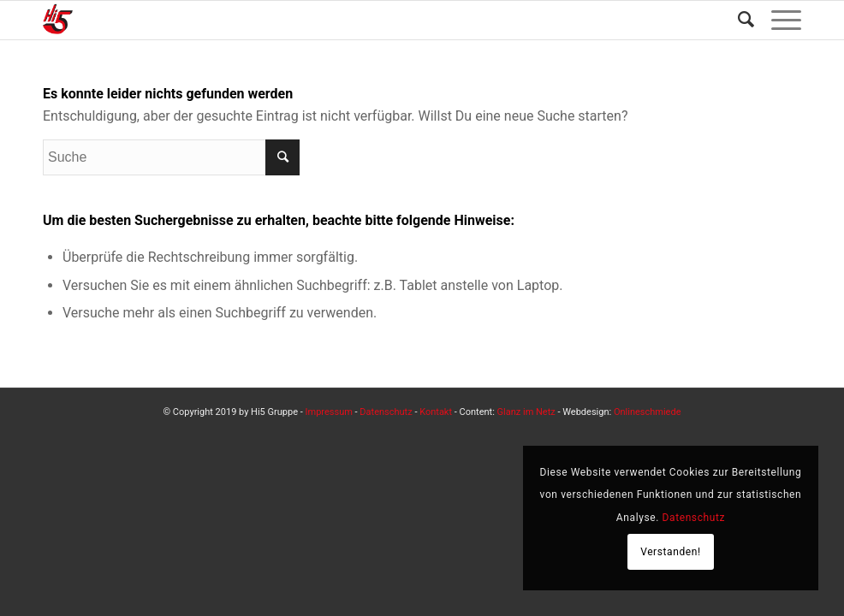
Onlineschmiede (648, 412)
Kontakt (436, 412)
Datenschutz (386, 412)
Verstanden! (671, 552)
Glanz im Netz (526, 412)
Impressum (329, 412)
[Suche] (737, 20)
